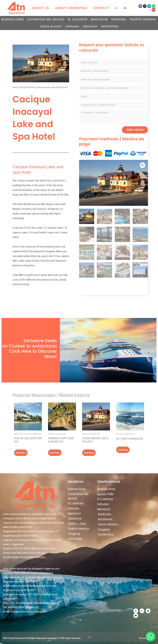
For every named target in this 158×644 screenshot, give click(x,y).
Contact (101, 8)
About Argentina (71, 8)
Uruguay (90, 27)
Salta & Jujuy (51, 27)
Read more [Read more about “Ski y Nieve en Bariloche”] (123, 450)
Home (15, 87)
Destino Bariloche (27, 87)
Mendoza (119, 19)
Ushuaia (72, 27)
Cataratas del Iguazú (46, 19)
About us (40, 8)
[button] (143, 165)
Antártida (110, 27)
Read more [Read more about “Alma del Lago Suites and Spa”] (21, 453)
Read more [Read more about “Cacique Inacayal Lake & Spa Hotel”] (89, 453)
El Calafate (78, 19)
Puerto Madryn (143, 19)
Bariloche (99, 19)
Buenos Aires (13, 19)
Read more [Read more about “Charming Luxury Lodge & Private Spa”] (55, 453)
